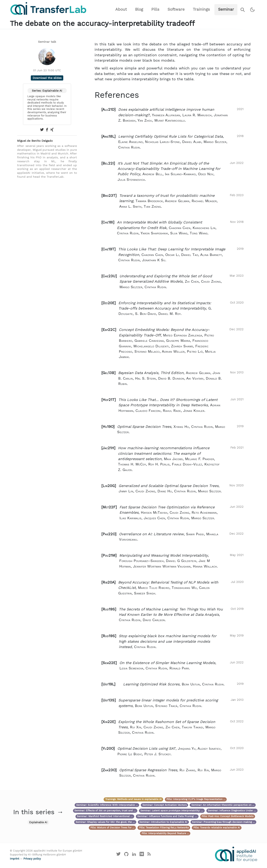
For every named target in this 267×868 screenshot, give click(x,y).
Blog (139, 9)
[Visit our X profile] (119, 855)
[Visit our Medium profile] (142, 855)
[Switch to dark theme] (253, 10)
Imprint (14, 859)
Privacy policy (32, 859)
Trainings (201, 9)
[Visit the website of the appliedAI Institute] (236, 854)
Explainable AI (38, 822)
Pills (155, 9)
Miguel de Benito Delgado (35, 141)
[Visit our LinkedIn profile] (134, 855)
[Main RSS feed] (149, 855)
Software (176, 9)
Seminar (226, 9)
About (121, 9)
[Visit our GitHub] (126, 855)
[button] (172, 115)
